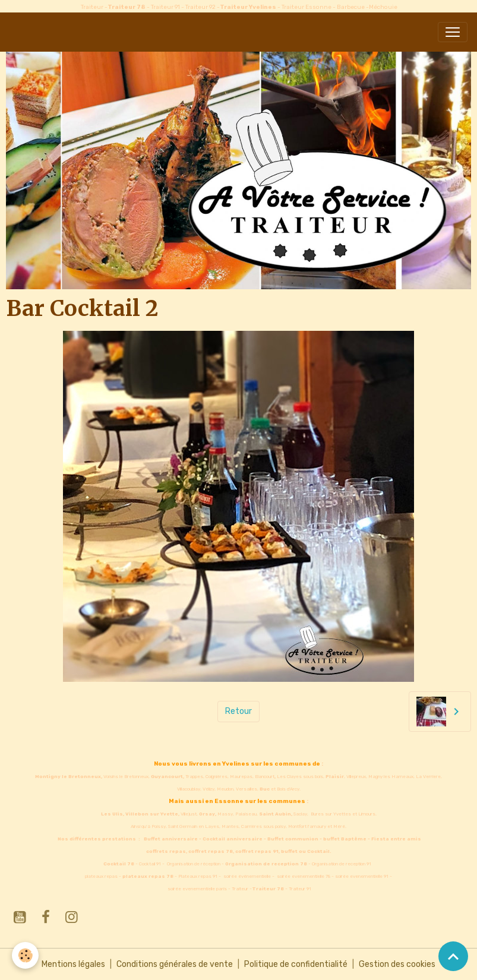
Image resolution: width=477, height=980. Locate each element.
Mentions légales (73, 964)
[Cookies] (25, 955)
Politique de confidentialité (296, 964)
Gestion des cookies (397, 964)
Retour (239, 711)
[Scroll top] (453, 956)
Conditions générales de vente (175, 964)
